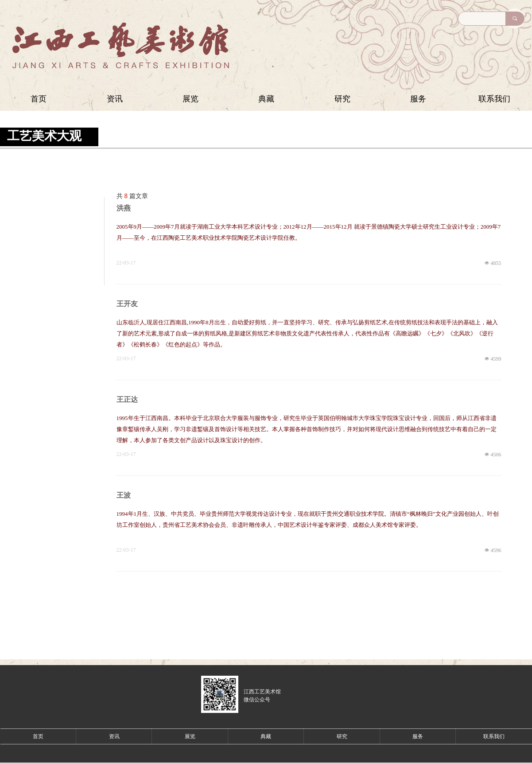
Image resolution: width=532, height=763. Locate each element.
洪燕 (124, 208)
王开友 (127, 304)
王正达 (127, 399)
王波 (124, 495)
